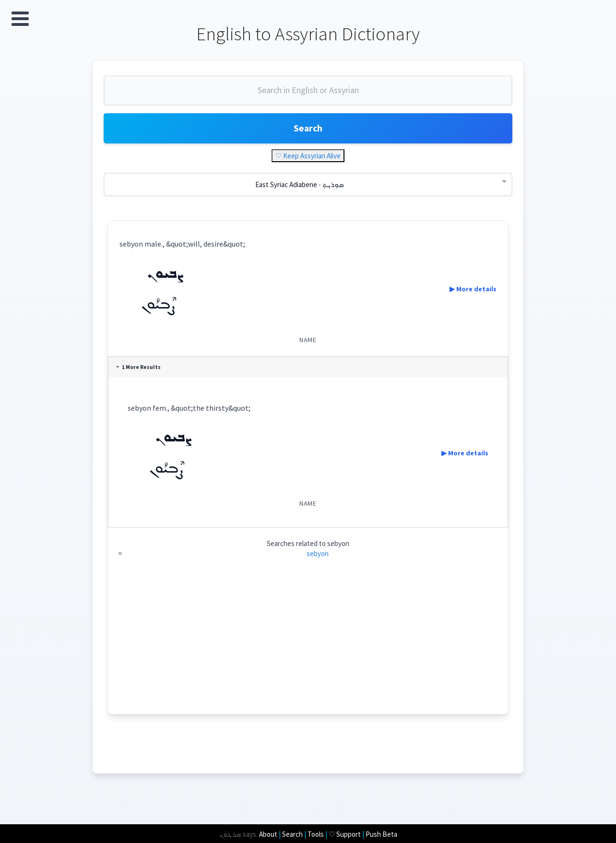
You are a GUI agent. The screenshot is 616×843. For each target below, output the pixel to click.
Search (308, 129)
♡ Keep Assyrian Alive (308, 157)
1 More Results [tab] (139, 368)
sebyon (318, 555)
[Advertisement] (308, 648)
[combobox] (308, 95)
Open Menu (20, 19)
